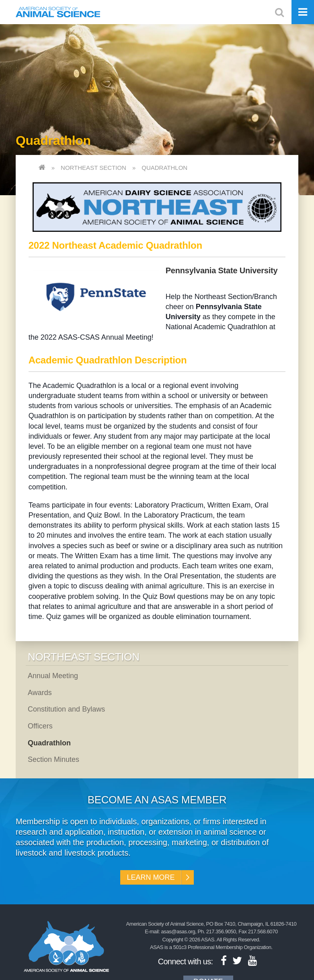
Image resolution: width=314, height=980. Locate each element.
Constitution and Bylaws (66, 709)
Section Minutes (53, 759)
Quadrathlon (164, 168)
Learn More (151, 877)
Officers (40, 726)
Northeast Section (93, 168)
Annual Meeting (53, 676)
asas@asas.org (178, 932)
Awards (40, 693)
